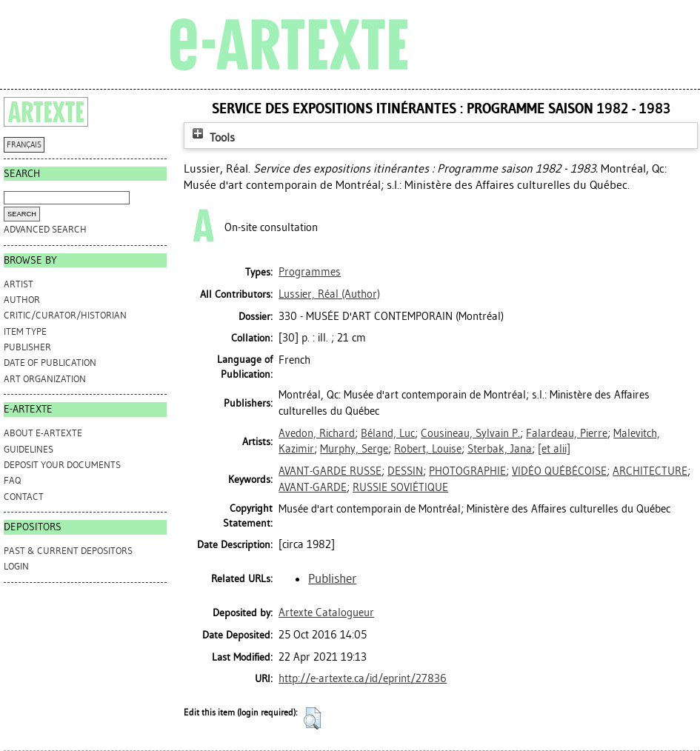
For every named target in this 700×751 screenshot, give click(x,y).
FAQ (12, 480)
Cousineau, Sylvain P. (470, 433)
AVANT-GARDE (313, 487)
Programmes (310, 272)
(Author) (329, 294)
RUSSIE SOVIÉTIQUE (400, 487)
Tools (212, 137)
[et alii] (554, 449)
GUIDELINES (29, 449)
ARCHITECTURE (650, 471)
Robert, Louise (428, 449)
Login (16, 566)
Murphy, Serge (354, 449)
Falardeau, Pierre (567, 433)
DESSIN (405, 471)
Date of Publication (50, 363)
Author (22, 300)
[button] (312, 718)
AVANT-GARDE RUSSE (330, 471)
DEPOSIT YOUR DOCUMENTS (62, 465)
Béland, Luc (388, 433)
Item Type (25, 331)
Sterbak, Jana (500, 449)
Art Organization (45, 379)
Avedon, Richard (317, 433)
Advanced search (45, 229)
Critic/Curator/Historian (65, 315)
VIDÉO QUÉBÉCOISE (559, 471)
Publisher (27, 347)
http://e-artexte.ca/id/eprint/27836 (363, 678)
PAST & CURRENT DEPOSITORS (68, 551)
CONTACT (24, 497)
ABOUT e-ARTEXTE (43, 433)
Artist (19, 284)
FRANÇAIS (24, 145)
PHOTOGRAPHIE (467, 471)
